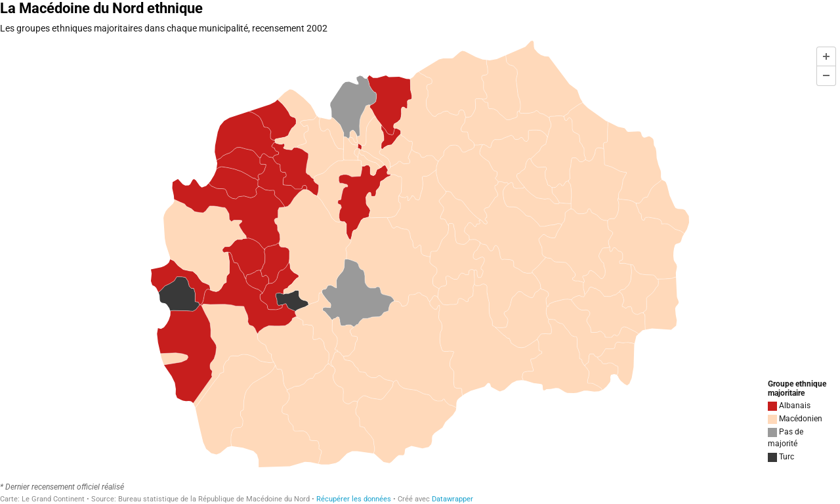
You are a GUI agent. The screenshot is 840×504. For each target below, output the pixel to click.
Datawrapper (452, 499)
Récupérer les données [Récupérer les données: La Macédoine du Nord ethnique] (354, 499)
